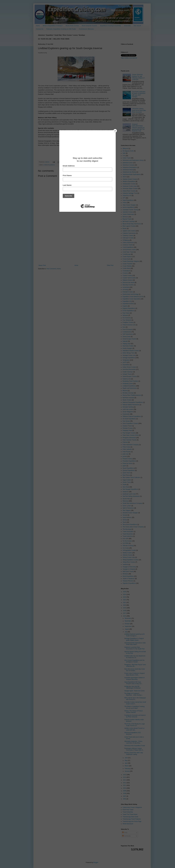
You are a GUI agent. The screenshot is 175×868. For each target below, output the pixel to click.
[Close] (115, 131)
